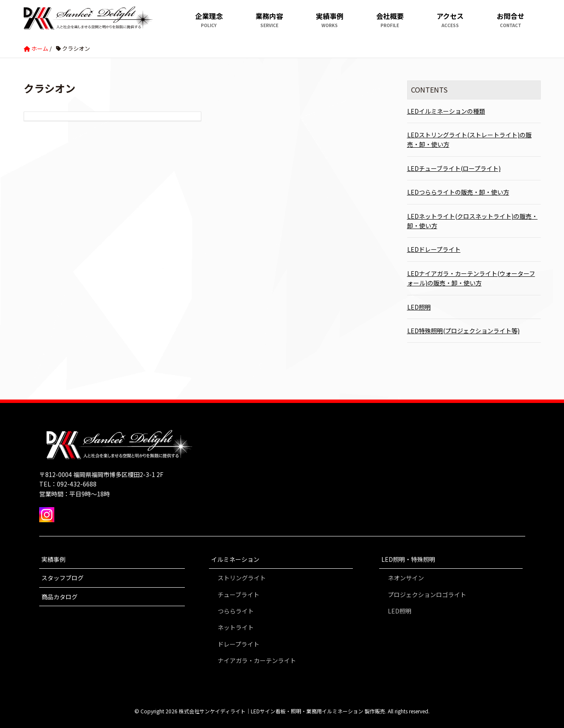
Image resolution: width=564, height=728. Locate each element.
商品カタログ (59, 597)
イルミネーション (235, 559)
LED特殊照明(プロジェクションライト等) (463, 331)
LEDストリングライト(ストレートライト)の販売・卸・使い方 (469, 139)
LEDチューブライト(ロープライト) (454, 168)
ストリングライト (242, 578)
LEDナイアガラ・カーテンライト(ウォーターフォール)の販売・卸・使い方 (471, 278)
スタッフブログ (62, 578)
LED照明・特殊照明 (408, 559)
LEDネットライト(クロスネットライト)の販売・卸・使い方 (472, 221)
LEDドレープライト (434, 249)
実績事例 (53, 559)
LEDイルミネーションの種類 (446, 111)
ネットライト (236, 627)
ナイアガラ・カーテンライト (257, 660)
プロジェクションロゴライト (427, 595)
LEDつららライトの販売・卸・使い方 (458, 192)
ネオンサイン (406, 578)
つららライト (236, 611)
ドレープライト (238, 644)
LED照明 (419, 307)
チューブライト (238, 595)
